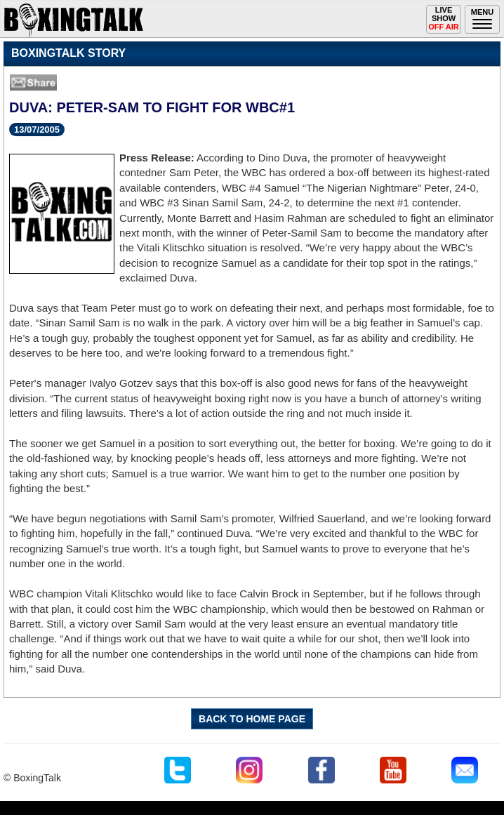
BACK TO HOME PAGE (252, 719)
